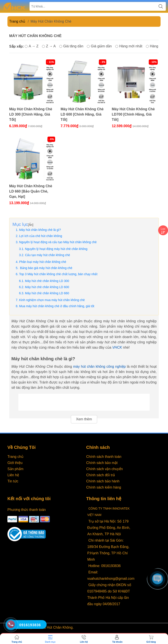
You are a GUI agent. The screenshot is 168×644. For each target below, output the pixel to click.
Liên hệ (13, 475)
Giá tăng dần (71, 46)
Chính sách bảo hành (103, 481)
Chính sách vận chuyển (104, 469)
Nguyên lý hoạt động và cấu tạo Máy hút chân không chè (58, 242)
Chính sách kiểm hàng (104, 487)
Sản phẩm (15, 469)
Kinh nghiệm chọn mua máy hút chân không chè (52, 300)
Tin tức (13, 481)
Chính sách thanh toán (104, 457)
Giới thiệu (15, 463)
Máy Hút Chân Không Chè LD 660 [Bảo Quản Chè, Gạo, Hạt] (31, 191)
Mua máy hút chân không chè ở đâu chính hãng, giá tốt (57, 306)
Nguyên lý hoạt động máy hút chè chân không (56, 249)
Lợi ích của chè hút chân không (41, 236)
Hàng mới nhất (129, 46)
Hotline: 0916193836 (105, 566)
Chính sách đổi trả (101, 475)
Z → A (49, 46)
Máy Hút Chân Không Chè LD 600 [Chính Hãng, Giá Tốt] (82, 114)
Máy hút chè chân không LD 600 (47, 287)
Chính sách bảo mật (102, 463)
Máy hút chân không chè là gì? (40, 230)
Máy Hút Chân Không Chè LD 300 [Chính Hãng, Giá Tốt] (31, 114)
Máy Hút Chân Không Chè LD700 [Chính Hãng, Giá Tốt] (133, 114)
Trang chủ (17, 21)
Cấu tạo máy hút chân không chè (47, 255)
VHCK (117, 347)
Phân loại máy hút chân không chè (43, 262)
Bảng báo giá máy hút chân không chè (46, 268)
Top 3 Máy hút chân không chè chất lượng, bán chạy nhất (58, 274)
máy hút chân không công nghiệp (99, 367)
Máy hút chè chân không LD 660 (47, 293)
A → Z (31, 46)
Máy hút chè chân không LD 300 (47, 281)
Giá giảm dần (99, 46)
